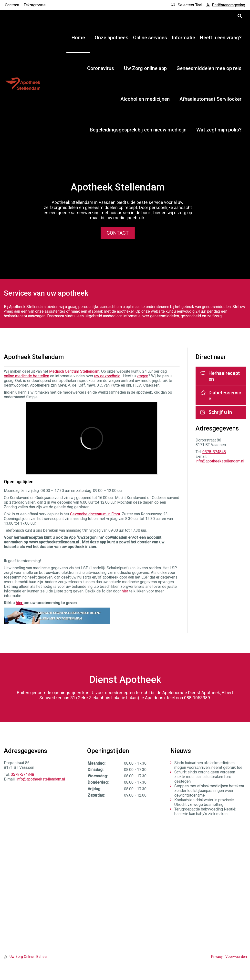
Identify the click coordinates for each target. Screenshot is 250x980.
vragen (142, 376)
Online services (150, 38)
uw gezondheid (107, 376)
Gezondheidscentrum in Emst (95, 514)
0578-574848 (214, 452)
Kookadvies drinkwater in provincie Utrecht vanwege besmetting (204, 802)
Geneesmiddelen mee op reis (209, 68)
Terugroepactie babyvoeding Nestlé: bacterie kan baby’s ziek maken (205, 811)
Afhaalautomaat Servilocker (210, 99)
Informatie (183, 38)
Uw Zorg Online (22, 957)
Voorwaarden (236, 957)
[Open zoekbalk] (239, 16)
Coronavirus (101, 68)
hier (125, 591)
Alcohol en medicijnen (145, 99)
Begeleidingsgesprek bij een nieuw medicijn (138, 130)
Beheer (42, 957)
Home (78, 38)
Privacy (217, 957)
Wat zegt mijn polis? (219, 130)
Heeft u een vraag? (221, 38)
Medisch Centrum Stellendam (74, 371)
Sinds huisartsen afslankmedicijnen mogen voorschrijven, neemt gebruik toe (208, 765)
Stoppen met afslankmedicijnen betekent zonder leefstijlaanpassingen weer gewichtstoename (209, 791)
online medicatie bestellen (26, 376)
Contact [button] (118, 233)
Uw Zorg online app (145, 68)
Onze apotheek (111, 38)
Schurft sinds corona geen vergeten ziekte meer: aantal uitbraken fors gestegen (205, 777)
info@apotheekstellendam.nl (220, 461)
